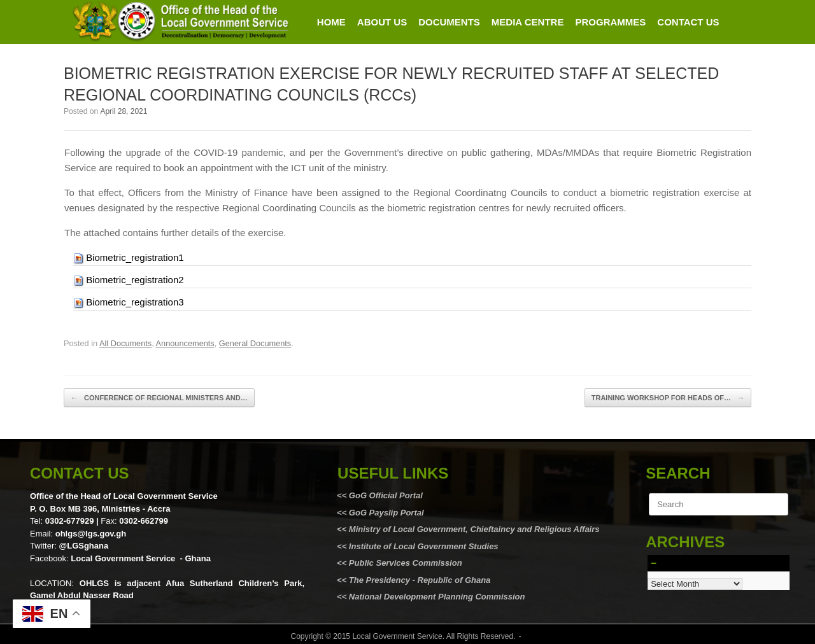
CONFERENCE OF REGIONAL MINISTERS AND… (159, 398)
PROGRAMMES (610, 22)
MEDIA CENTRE (528, 22)
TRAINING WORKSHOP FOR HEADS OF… (668, 398)
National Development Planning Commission (437, 597)
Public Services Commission (406, 563)
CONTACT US (688, 22)
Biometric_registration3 (135, 302)
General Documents (255, 343)
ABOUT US (382, 22)
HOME (331, 22)
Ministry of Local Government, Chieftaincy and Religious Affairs (474, 529)
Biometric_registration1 (135, 257)
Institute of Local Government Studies (422, 546)
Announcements (185, 343)
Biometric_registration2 (135, 280)
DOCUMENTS (449, 22)
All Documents (125, 343)
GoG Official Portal (386, 495)
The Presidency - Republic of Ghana (418, 580)
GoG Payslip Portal (386, 513)
